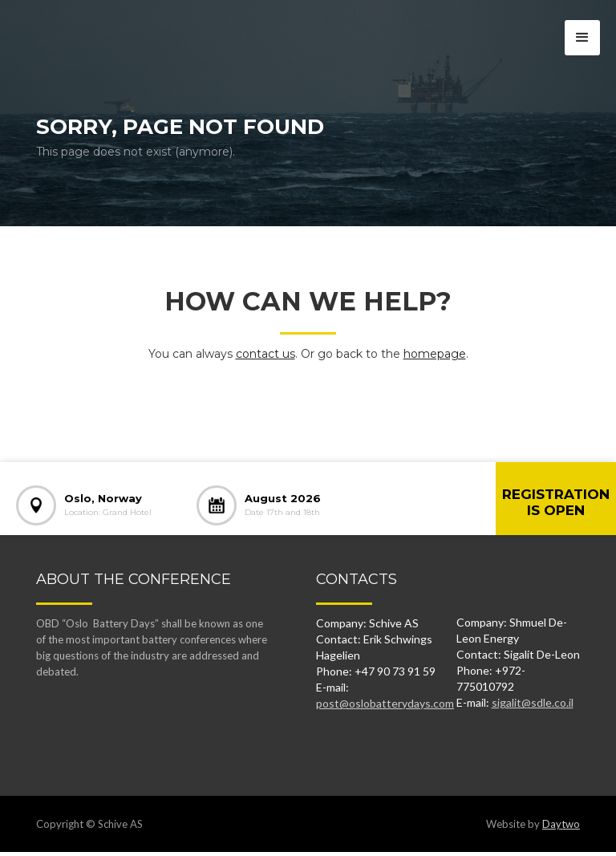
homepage (435, 354)
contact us (265, 354)
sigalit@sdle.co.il (533, 702)
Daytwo (561, 824)
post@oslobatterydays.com (385, 703)
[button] (582, 38)
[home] (82, 28)
